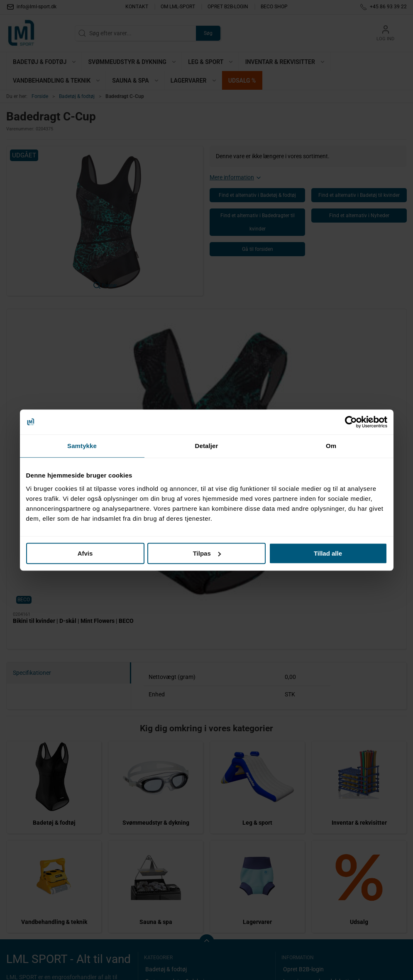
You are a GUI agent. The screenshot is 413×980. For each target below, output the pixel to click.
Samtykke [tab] (82, 446)
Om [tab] (331, 446)
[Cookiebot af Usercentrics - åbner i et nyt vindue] (351, 422)
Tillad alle (328, 553)
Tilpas (207, 553)
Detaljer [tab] (207, 446)
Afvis (85, 553)
